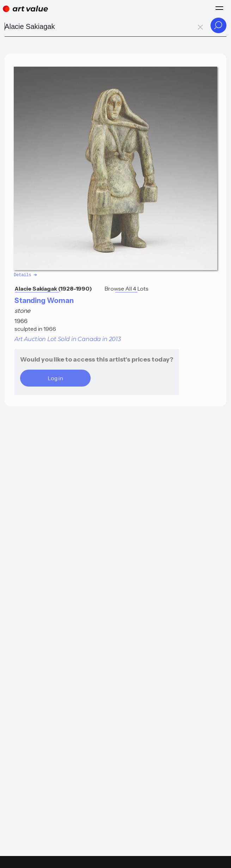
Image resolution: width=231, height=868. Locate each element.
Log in (55, 378)
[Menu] (219, 8)
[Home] (25, 9)
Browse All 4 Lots (126, 288)
